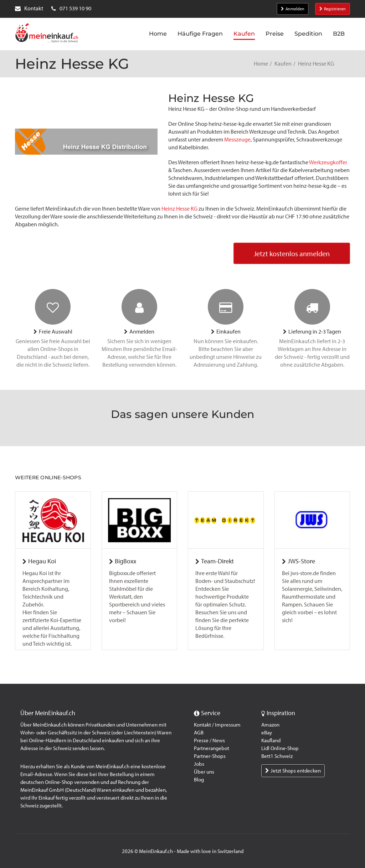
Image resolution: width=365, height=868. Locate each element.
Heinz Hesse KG (179, 209)
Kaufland (271, 740)
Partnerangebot (212, 748)
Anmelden (293, 9)
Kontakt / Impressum (217, 725)
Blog (199, 780)
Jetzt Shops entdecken (293, 771)
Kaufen (283, 64)
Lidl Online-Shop (280, 748)
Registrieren (333, 9)
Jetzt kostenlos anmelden (292, 254)
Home (261, 64)
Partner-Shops (210, 756)
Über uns (204, 772)
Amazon (270, 725)
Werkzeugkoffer (328, 162)
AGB (199, 733)
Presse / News (209, 740)
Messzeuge (237, 139)
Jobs (199, 764)
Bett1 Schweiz (277, 756)
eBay (267, 733)
